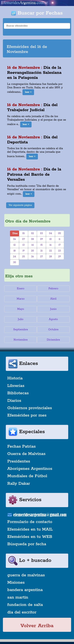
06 (15, 239)
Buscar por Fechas (37, 13)
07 (23, 239)
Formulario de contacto (30, 522)
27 (41, 257)
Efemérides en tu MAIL (30, 529)
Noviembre (21, 340)
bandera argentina (25, 590)
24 (14, 257)
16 (50, 245)
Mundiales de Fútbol (27, 476)
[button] (28, 92)
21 (41, 251)
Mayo (21, 309)
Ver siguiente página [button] (20, 205)
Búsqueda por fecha (27, 544)
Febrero (53, 289)
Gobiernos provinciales (30, 408)
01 (23, 233)
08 (32, 239)
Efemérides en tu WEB (30, 537)
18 (15, 251)
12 (15, 245)
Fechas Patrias (22, 446)
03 (42, 233)
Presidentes (19, 461)
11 (59, 239)
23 (60, 251)
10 (51, 239)
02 (32, 233)
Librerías (16, 386)
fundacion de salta (25, 605)
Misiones (16, 583)
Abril (53, 299)
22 (51, 251)
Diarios (14, 401)
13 (24, 245)
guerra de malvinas (26, 575)
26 (32, 257)
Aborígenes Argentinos (30, 469)
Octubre (53, 330)
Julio (21, 319)
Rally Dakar (19, 484)
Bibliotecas (18, 393)
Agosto (53, 319)
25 (23, 257)
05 (59, 233)
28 (51, 257)
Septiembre (21, 330)
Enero (21, 289)
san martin (18, 597)
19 (24, 251)
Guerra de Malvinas (26, 454)
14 (32, 245)
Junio (53, 309)
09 (42, 239)
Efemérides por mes (27, 415)
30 (14, 262)
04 (50, 233)
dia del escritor (22, 612)
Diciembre (53, 340)
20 (32, 251)
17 (59, 245)
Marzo (21, 299)
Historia (15, 378)
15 (41, 245)
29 (59, 257)
